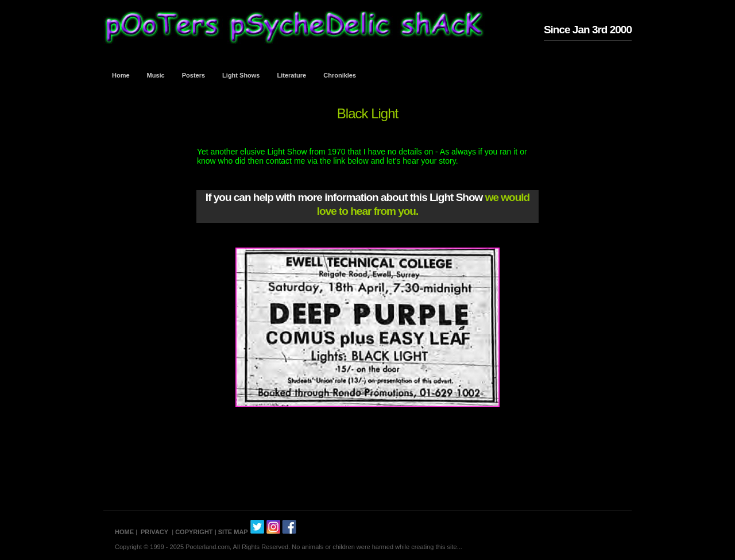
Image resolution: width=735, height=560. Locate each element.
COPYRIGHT (194, 532)
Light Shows (241, 75)
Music (156, 75)
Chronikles (340, 75)
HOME (124, 532)
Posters (194, 75)
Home (121, 75)
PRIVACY (154, 532)
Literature (292, 75)
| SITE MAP (231, 532)
